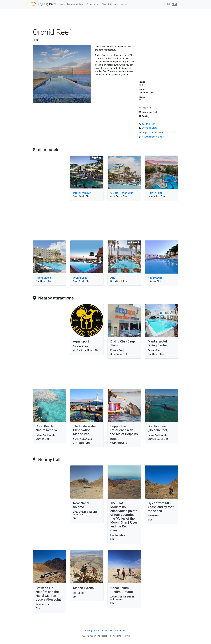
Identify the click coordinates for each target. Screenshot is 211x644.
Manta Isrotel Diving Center (157, 343)
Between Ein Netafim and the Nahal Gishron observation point (48, 594)
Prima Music (43, 278)
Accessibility (108, 630)
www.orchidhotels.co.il (153, 137)
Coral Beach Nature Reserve (47, 428)
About (124, 4)
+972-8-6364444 (150, 124)
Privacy (89, 630)
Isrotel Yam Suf (82, 193)
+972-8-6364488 (150, 128)
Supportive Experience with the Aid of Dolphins (124, 430)
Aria (113, 278)
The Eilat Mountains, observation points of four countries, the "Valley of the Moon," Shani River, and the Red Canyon (124, 517)
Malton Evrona (83, 588)
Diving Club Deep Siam (123, 343)
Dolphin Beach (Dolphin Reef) (158, 428)
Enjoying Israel (47, 4)
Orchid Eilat (80, 278)
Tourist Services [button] (110, 4)
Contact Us (121, 630)
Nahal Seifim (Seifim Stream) (122, 590)
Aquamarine (155, 278)
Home (62, 4)
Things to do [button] (93, 4)
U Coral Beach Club (122, 193)
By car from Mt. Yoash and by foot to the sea (161, 507)
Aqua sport (81, 341)
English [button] (170, 4)
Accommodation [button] (75, 4)
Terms (97, 630)
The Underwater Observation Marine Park (85, 430)
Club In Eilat (155, 193)
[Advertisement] (105, 19)
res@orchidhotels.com (153, 132)
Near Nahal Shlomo (81, 505)
